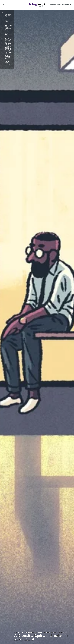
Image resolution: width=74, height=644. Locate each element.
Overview (7, 13)
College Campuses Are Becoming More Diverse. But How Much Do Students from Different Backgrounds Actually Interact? (8, 28)
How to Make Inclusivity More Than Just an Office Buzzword (8, 57)
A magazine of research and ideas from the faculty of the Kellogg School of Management (37, 7)
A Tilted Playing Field (8, 53)
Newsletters (53, 4)
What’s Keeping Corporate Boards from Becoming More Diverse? (8, 64)
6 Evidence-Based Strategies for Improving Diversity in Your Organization (8, 38)
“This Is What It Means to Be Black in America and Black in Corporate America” (8, 18)
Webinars (17, 4)
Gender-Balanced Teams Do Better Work (8, 43)
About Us (59, 4)
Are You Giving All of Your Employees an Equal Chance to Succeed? (8, 48)
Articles (6, 4)
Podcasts (11, 4)
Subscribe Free (66, 4)
